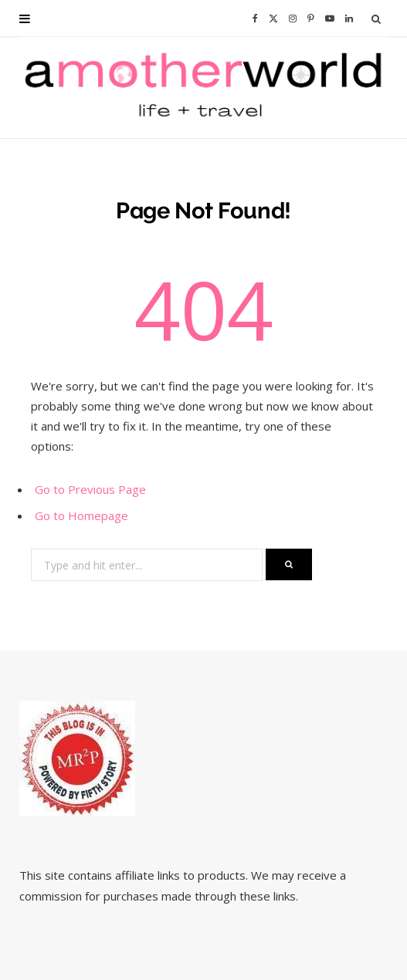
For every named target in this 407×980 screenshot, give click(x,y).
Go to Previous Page (90, 489)
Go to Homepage (81, 515)
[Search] (376, 19)
